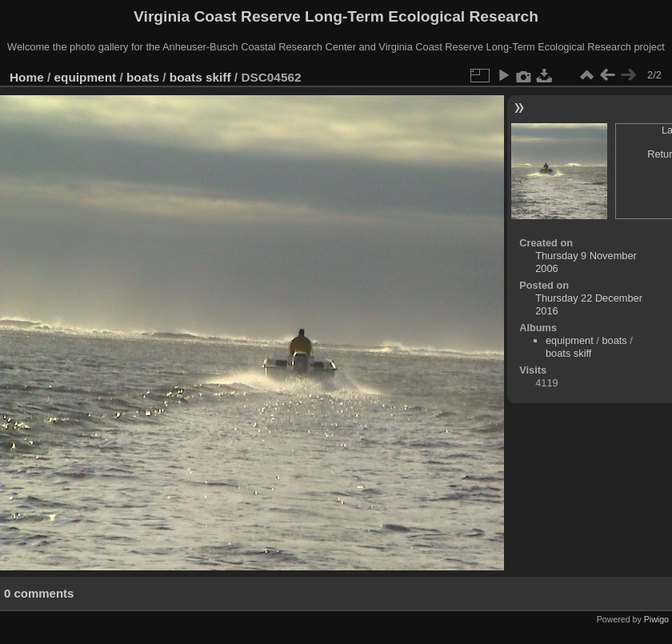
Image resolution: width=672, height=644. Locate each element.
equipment (86, 77)
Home (27, 77)
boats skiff (200, 77)
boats (143, 77)
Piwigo (656, 619)
